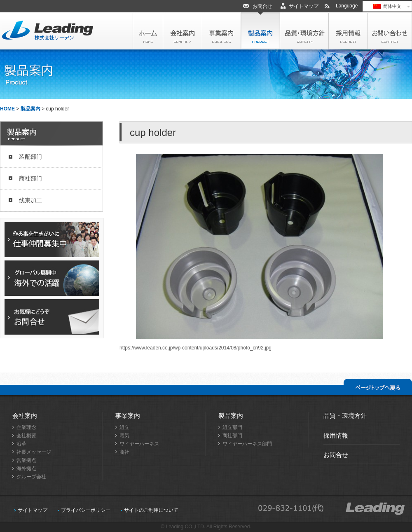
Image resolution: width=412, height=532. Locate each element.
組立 (124, 427)
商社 (124, 452)
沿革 (21, 444)
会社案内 (25, 416)
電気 (124, 436)
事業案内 (128, 416)
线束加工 (30, 200)
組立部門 (232, 427)
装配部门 (30, 157)
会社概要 (26, 436)
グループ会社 (31, 477)
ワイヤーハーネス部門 (247, 444)
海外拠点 (26, 469)
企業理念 (26, 427)
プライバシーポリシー (86, 510)
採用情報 (336, 435)
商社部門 (232, 436)
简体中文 (387, 6)
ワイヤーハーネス (139, 444)
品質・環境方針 (345, 416)
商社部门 (30, 178)
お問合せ (262, 6)
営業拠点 (26, 460)
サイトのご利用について (151, 510)
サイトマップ (304, 6)
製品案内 (30, 109)
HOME (7, 109)
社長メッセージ (34, 452)
